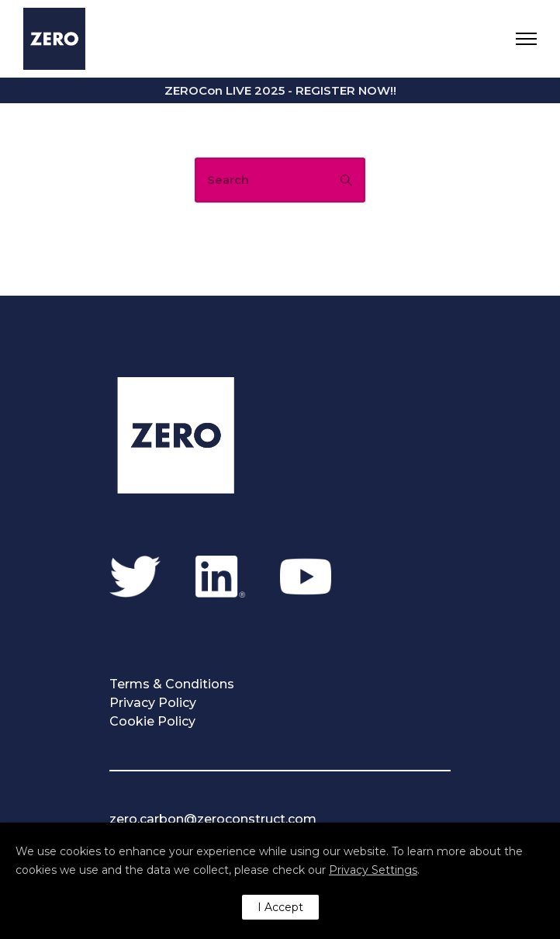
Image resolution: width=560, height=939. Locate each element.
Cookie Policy (152, 721)
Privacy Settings (373, 870)
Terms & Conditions (172, 684)
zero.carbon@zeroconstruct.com (213, 819)
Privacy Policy (153, 703)
